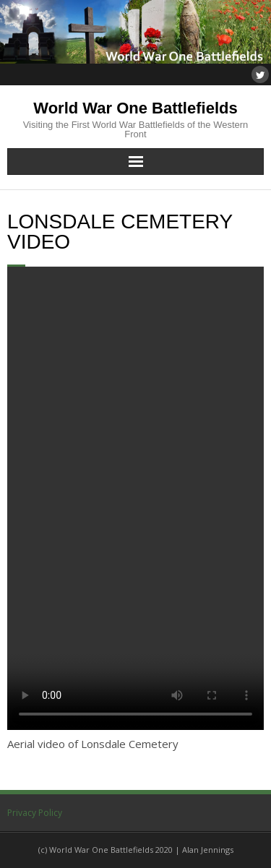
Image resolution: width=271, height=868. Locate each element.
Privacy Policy (35, 813)
